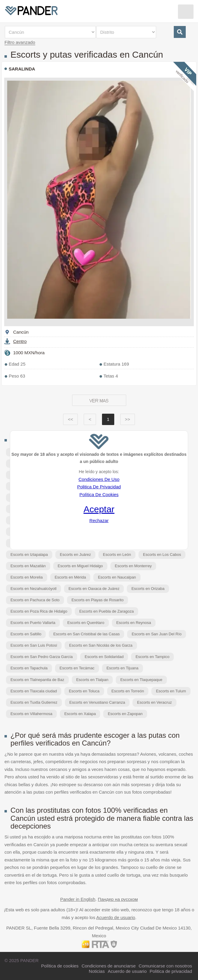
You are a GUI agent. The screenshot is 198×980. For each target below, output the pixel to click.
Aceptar (99, 509)
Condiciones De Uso (99, 479)
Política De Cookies (99, 494)
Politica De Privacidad (99, 487)
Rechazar (99, 520)
